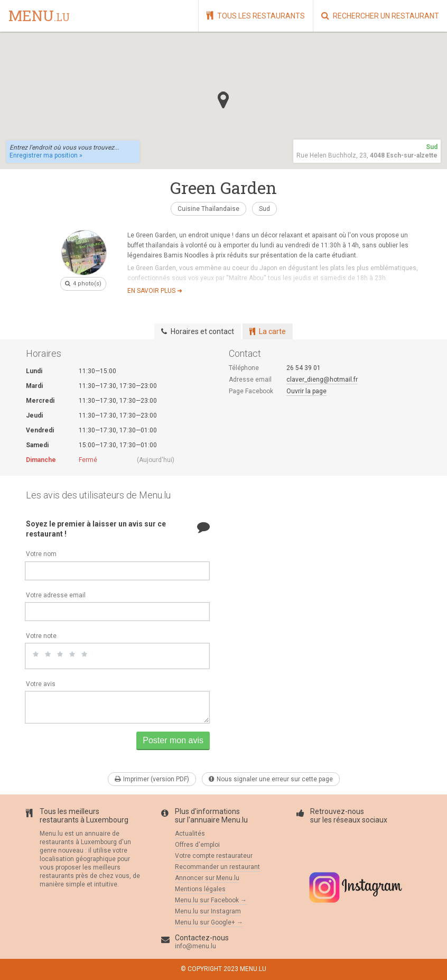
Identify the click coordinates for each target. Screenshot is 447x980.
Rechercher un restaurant (380, 16)
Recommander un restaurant (217, 867)
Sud (264, 209)
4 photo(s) (83, 284)
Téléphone (244, 368)
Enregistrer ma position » (46, 155)
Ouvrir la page (306, 391)
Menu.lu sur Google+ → (209, 922)
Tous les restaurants (256, 16)
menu (39, 16)
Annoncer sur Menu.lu (207, 878)
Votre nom (41, 554)
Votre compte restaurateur (214, 856)
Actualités (190, 834)
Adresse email (250, 380)
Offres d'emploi (197, 845)
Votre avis (41, 684)
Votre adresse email (56, 595)
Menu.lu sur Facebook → (211, 900)
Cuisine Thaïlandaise (208, 209)
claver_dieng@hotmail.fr (322, 380)
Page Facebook (251, 391)
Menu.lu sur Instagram (208, 911)
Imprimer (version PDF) (152, 779)
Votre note (41, 636)
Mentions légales (200, 889)
